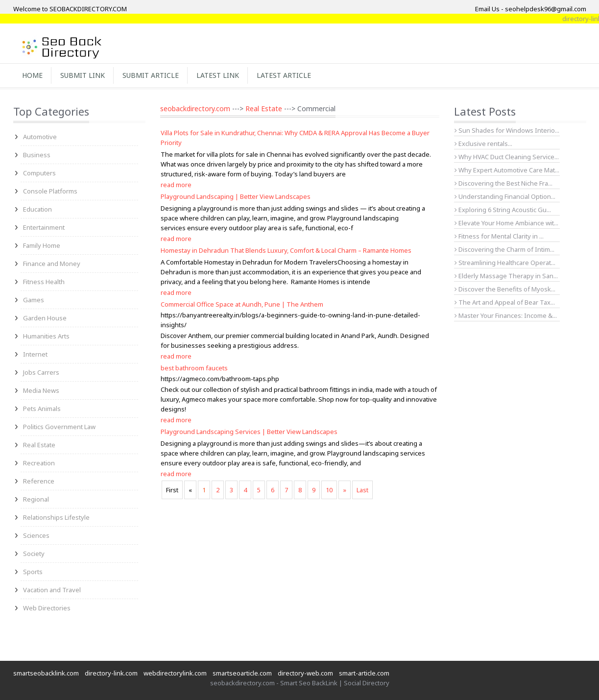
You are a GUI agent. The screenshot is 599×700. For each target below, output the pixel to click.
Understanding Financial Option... (505, 196)
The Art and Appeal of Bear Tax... (505, 302)
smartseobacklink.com (46, 673)
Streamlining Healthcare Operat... (505, 263)
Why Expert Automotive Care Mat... (507, 170)
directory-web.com (305, 673)
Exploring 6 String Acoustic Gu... (503, 210)
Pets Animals (42, 409)
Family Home (42, 245)
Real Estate (39, 445)
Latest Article (284, 75)
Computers (39, 173)
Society (34, 554)
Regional (36, 499)
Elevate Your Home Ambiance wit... (506, 223)
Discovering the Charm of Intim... (504, 249)
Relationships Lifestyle (56, 517)
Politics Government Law (59, 427)
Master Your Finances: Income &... (506, 315)
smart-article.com (364, 673)
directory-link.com (111, 673)
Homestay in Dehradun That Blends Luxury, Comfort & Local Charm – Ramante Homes (286, 250)
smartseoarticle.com (242, 673)
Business (37, 155)
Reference (39, 481)
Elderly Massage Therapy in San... (506, 276)
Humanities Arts (46, 336)
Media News (41, 390)
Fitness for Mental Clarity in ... (499, 236)
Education (37, 209)
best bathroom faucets (194, 368)
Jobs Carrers (41, 372)
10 (329, 490)
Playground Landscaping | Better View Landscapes (236, 196)
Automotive (40, 137)
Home (32, 75)
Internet (35, 354)
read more (176, 185)
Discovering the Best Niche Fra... (503, 183)
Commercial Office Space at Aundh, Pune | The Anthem (242, 304)
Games (34, 300)
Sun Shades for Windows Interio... (507, 130)
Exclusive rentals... (483, 144)
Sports (33, 572)
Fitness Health (44, 282)
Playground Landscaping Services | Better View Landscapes (249, 432)
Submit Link (83, 75)
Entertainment (44, 227)
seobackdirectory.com (195, 109)
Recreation (39, 463)
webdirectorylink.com (175, 673)
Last (362, 490)
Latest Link (218, 75)
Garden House (45, 318)
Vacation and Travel (52, 590)
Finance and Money (52, 264)
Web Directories (47, 608)
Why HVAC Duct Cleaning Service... (507, 157)
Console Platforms (50, 191)
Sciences (36, 535)
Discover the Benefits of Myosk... (505, 289)
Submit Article (151, 75)
